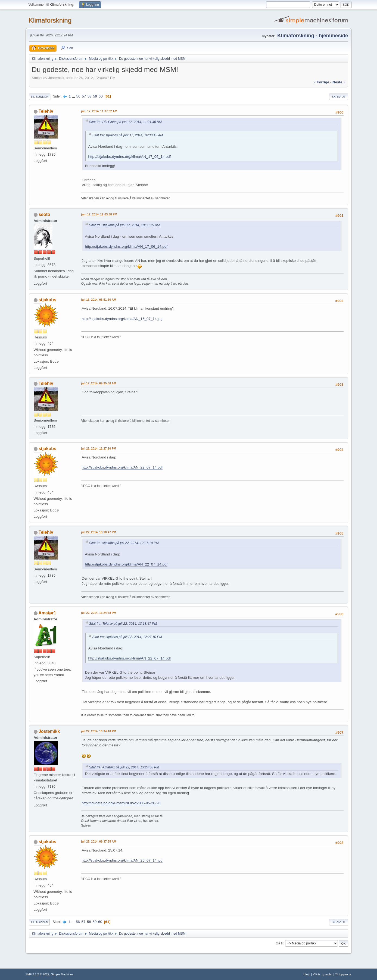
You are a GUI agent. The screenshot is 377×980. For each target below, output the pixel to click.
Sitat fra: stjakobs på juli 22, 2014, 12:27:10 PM (124, 543)
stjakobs (47, 300)
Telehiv (46, 111)
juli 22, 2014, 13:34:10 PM (99, 731)
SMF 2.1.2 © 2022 (38, 974)
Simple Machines (62, 974)
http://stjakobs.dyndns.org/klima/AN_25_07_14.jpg (122, 860)
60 (101, 96)
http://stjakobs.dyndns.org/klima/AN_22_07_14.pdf (122, 467)
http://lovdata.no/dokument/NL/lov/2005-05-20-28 (121, 803)
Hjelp (307, 974)
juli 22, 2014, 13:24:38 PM (99, 613)
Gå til (279, 943)
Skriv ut (339, 97)
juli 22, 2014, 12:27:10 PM (99, 448)
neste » (339, 82)
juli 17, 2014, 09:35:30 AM (99, 383)
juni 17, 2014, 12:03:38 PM (99, 214)
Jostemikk (49, 731)
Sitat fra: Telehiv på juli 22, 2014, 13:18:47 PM (123, 624)
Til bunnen (40, 97)
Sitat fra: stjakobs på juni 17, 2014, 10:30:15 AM (128, 135)
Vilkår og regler (323, 974)
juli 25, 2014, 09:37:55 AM (99, 841)
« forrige (321, 82)
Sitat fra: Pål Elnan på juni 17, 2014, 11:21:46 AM (126, 122)
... (74, 96)
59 (95, 96)
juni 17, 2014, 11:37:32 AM (99, 111)
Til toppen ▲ (343, 974)
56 (78, 96)
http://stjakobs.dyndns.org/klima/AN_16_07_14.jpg (122, 319)
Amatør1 (47, 613)
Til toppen (39, 922)
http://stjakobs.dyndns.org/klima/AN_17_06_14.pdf (130, 157)
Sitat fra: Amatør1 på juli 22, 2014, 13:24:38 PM (124, 767)
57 (84, 96)
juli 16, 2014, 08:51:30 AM (99, 300)
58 (90, 96)
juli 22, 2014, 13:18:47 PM (99, 532)
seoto (44, 214)
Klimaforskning (50, 20)
